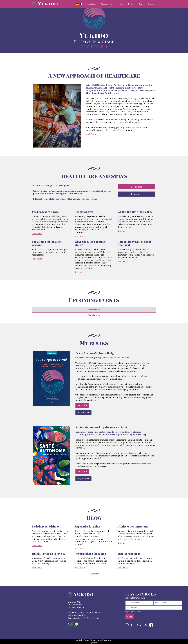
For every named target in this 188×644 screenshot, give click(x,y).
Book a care (136, 187)
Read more (37, 234)
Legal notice (94, 643)
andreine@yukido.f (76, 615)
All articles (94, 574)
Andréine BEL (92, 134)
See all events (94, 315)
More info (82, 405)
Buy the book (83, 412)
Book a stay (136, 194)
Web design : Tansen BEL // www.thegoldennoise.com (94, 640)
